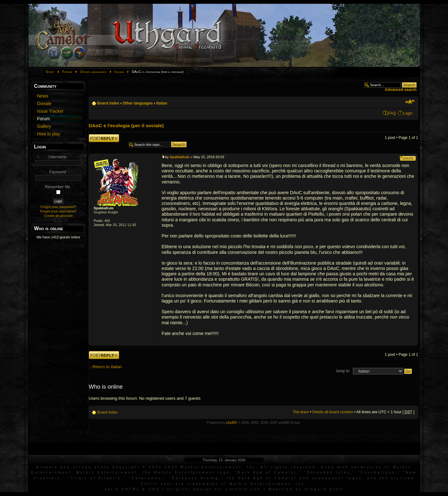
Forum (67, 72)
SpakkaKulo (104, 208)
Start (50, 72)
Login (408, 113)
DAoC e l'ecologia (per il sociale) (126, 125)
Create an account (58, 216)
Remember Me (58, 187)
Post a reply (104, 138)
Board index (108, 103)
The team (301, 412)
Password (57, 172)
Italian (119, 72)
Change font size (410, 102)
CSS (154, 489)
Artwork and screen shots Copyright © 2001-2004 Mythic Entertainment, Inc (146, 467)
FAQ (392, 113)
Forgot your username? (58, 211)
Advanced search (401, 90)
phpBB (231, 422)
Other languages (93, 72)
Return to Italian (107, 367)
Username (58, 157)
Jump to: (343, 371)
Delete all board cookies (333, 412)
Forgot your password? (58, 207)
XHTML (131, 489)
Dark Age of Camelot (267, 472)
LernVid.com (244, 489)
